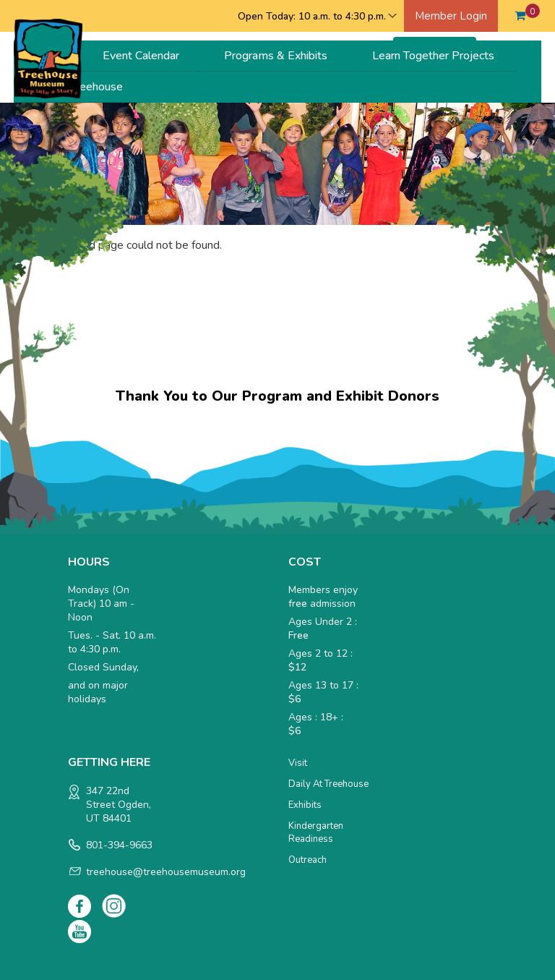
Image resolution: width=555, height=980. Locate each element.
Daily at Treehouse (328, 784)
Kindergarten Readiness (316, 832)
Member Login (451, 16)
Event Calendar (141, 56)
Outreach (307, 860)
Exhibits (305, 805)
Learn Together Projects (433, 56)
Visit (298, 763)
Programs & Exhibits (276, 56)
